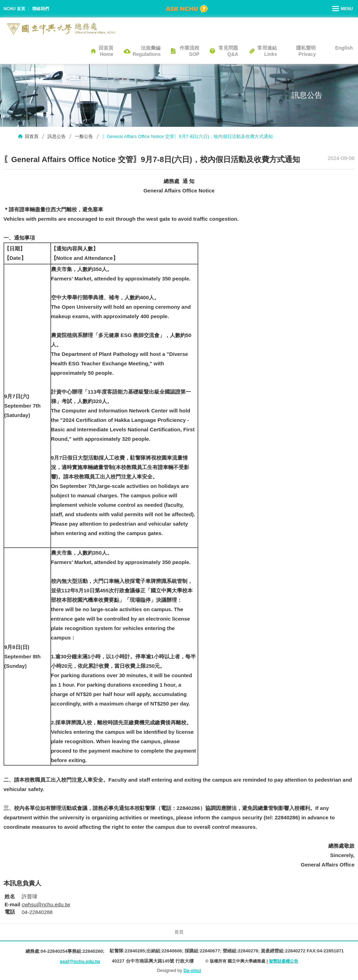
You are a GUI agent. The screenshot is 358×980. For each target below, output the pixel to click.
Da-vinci (192, 970)
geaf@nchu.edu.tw (80, 961)
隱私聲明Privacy (306, 51)
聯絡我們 (41, 9)
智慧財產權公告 (284, 961)
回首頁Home (106, 51)
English (344, 48)
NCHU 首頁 (14, 9)
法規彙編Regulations (146, 51)
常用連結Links (267, 51)
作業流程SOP (189, 51)
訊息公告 (57, 136)
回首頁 (32, 136)
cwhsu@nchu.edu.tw (46, 904)
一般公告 (84, 136)
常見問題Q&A (228, 51)
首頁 (179, 932)
